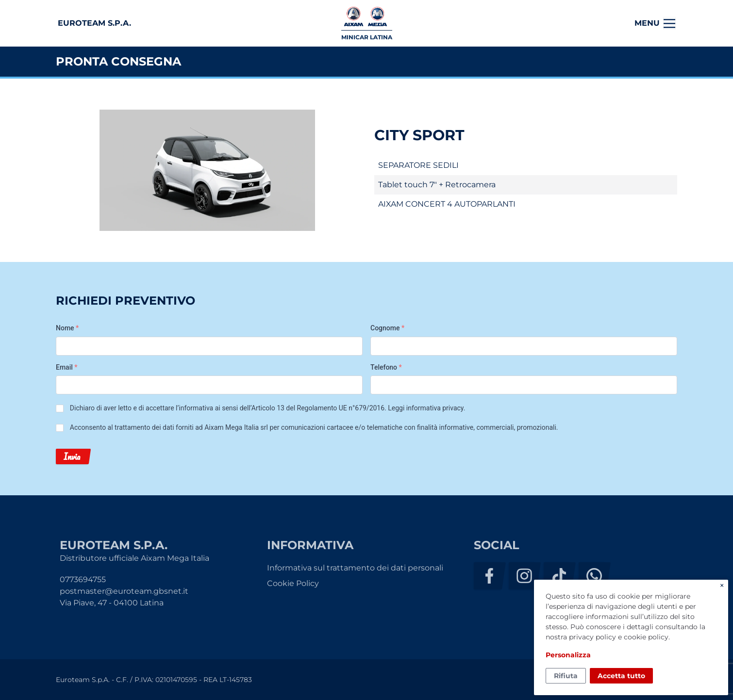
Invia (72, 456)
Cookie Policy (293, 583)
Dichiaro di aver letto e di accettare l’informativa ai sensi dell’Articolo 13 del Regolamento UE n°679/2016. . (268, 408)
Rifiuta (566, 676)
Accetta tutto (621, 676)
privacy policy (592, 637)
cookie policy (646, 637)
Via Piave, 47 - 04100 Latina (112, 603)
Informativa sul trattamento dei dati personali (355, 568)
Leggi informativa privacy (425, 408)
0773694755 (83, 579)
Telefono (386, 367)
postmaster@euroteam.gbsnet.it (124, 591)
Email (67, 367)
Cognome (387, 328)
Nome (67, 328)
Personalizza (568, 655)
